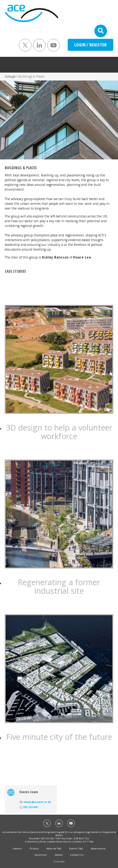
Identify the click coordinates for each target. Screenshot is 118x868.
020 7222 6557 (29, 807)
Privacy (34, 848)
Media (59, 855)
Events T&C (76, 848)
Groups (10, 76)
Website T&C (54, 848)
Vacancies (41, 855)
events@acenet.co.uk (35, 802)
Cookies (17, 848)
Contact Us (77, 855)
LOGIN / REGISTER (90, 45)
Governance (98, 848)
